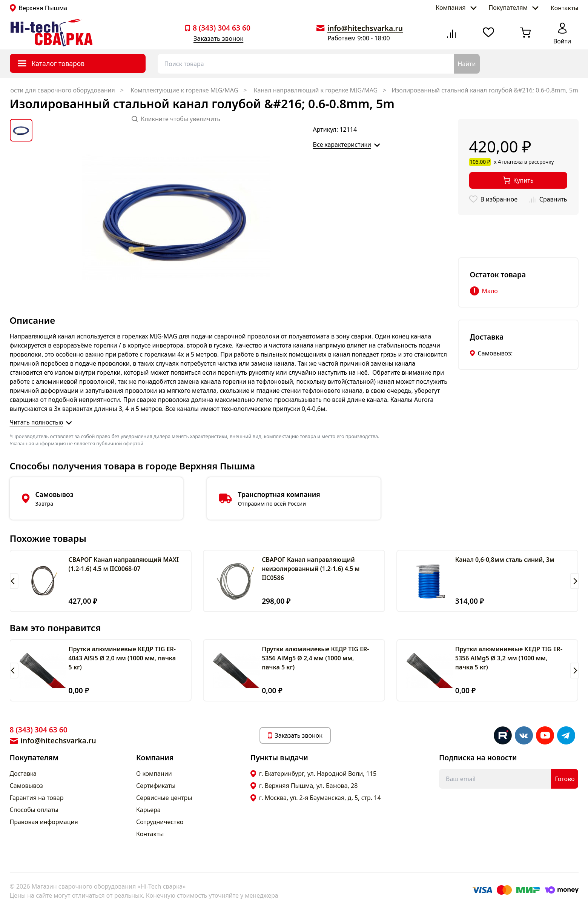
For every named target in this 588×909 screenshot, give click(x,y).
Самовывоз (26, 786)
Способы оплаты (34, 810)
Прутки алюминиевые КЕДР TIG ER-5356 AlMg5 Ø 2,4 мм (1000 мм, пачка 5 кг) (315, 658)
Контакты (564, 8)
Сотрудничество (160, 822)
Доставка (23, 774)
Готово (565, 779)
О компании (154, 774)
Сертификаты (156, 786)
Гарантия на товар (37, 798)
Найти (467, 64)
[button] (14, 581)
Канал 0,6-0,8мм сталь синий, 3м (505, 560)
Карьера (148, 810)
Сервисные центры (164, 798)
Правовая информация (44, 822)
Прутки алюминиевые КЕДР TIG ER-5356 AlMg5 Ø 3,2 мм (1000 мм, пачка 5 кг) (509, 658)
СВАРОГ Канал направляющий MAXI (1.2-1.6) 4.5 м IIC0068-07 (123, 564)
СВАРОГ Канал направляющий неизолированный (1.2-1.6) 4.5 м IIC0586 (311, 569)
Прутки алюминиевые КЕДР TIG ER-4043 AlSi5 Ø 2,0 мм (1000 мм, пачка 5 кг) (122, 658)
